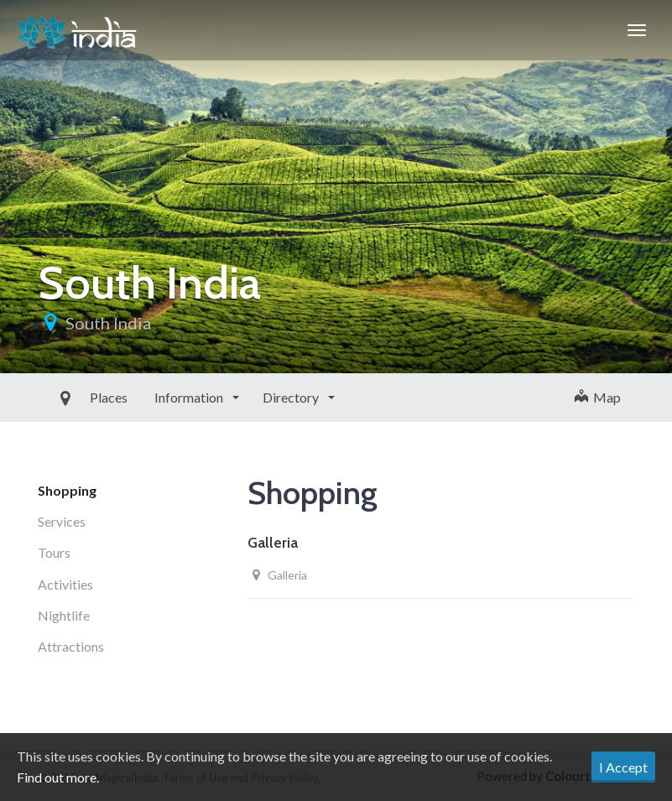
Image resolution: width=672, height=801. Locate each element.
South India (108, 323)
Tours (54, 552)
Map (598, 397)
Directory (253, 397)
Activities (65, 584)
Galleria (273, 543)
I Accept (623, 767)
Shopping (67, 490)
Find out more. (58, 777)
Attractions (71, 646)
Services (62, 521)
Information (151, 397)
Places (70, 397)
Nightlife (64, 615)
